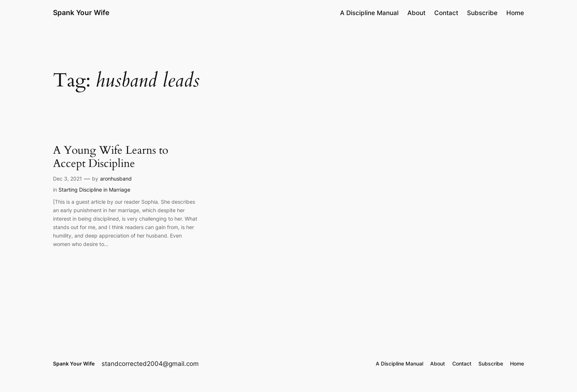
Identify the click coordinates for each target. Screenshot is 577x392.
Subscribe (482, 13)
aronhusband (116, 179)
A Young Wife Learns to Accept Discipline (111, 157)
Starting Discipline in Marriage (94, 190)
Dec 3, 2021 (68, 179)
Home (515, 13)
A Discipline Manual (369, 13)
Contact (446, 13)
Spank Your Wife (81, 13)
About (416, 13)
